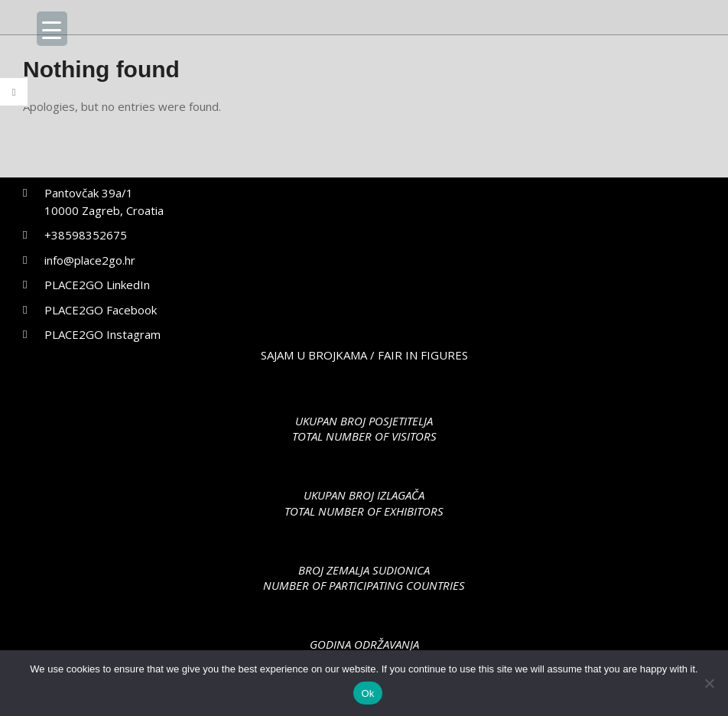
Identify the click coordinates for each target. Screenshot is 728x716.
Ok (367, 693)
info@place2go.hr (90, 260)
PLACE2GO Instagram (102, 334)
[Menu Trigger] (52, 29)
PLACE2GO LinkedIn (97, 285)
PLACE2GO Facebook (101, 310)
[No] (709, 683)
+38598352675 (86, 235)
